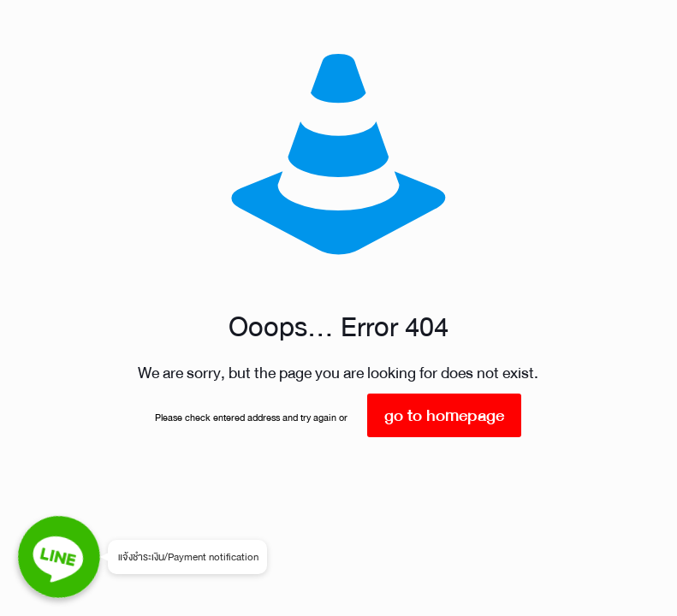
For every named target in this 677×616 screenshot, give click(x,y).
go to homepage (444, 415)
